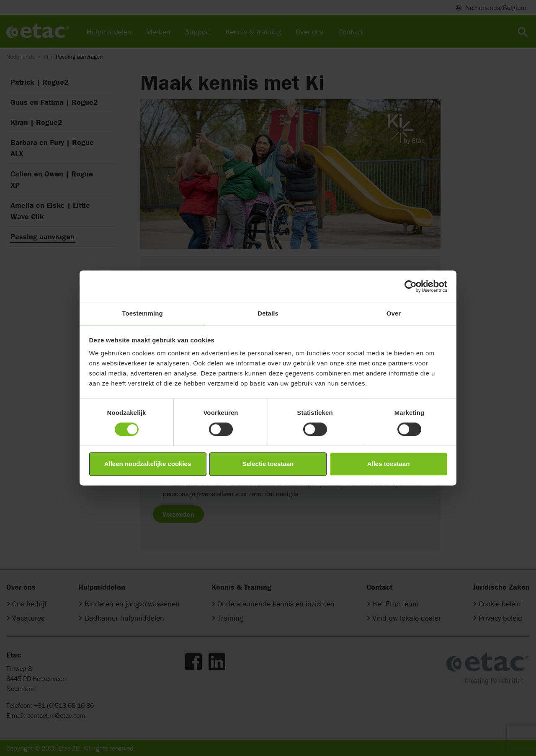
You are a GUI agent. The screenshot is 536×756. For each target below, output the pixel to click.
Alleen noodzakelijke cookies (148, 464)
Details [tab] (268, 313)
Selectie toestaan (268, 464)
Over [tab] (394, 313)
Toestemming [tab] (142, 313)
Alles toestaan (389, 464)
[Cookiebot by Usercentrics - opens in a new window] (411, 286)
